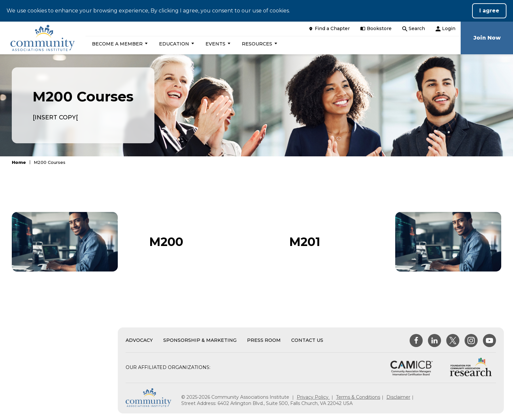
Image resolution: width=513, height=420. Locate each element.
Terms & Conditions (358, 397)
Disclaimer (398, 397)
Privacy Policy (313, 397)
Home (19, 162)
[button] (119, 44)
